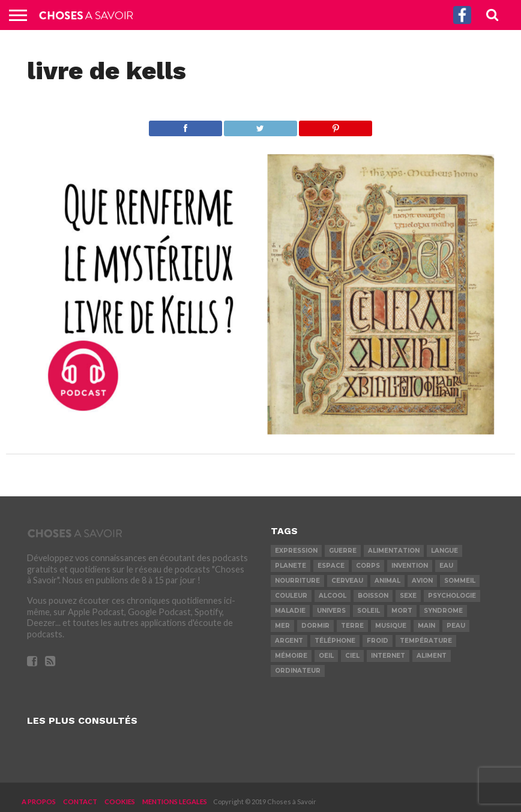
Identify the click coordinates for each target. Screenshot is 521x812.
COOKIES (120, 801)
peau (456, 626)
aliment (432, 656)
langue (444, 551)
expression (296, 551)
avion (422, 581)
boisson (373, 596)
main (426, 626)
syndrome (443, 611)
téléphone (335, 641)
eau (446, 566)
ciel (352, 656)
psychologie (452, 596)
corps (368, 566)
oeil (326, 656)
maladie (290, 611)
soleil (369, 611)
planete (291, 566)
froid (378, 641)
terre (352, 626)
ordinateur (298, 671)
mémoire (291, 656)
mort (402, 611)
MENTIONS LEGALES (175, 801)
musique (391, 626)
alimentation (394, 551)
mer (282, 626)
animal (387, 581)
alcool (333, 596)
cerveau (347, 581)
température (426, 641)
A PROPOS (39, 801)
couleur (291, 596)
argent (289, 641)
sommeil (460, 581)
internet (388, 656)
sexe (408, 596)
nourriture (297, 581)
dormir (315, 626)
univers (331, 611)
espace (331, 566)
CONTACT (80, 801)
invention (410, 566)
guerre (343, 551)
